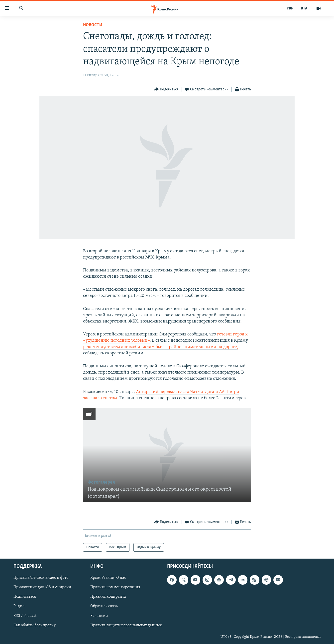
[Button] (167, 90)
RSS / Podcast (25, 616)
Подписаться (25, 597)
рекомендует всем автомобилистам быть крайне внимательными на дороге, (161, 347)
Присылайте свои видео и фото (41, 578)
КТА (304, 8)
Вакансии (99, 616)
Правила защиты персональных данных (126, 625)
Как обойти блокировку (35, 625)
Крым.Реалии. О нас (108, 578)
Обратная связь (104, 606)
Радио (19, 606)
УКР (290, 8)
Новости (93, 25)
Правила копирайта (108, 597)
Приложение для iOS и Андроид (42, 587)
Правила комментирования (115, 587)
